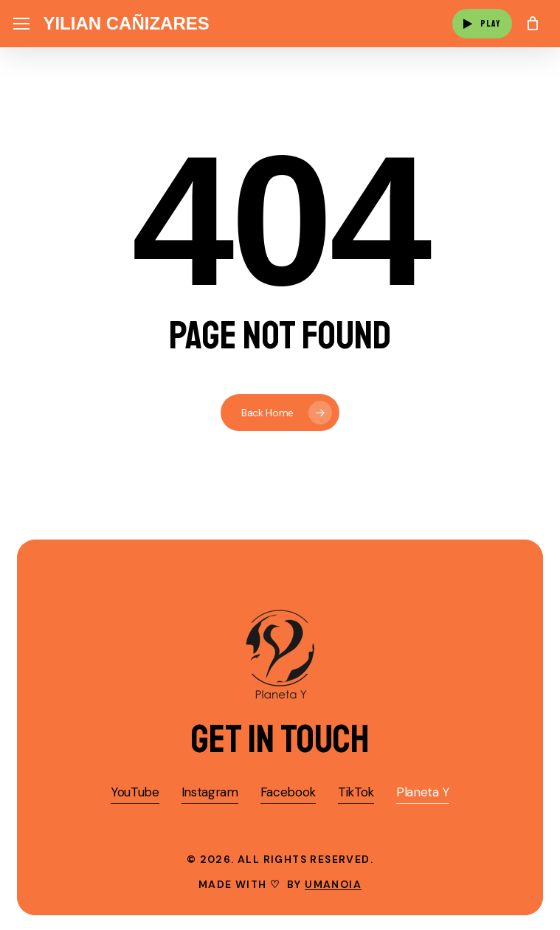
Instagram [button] (210, 792)
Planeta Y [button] (423, 792)
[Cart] (532, 24)
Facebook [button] (288, 792)
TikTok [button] (356, 792)
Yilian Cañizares (126, 24)
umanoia (333, 884)
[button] (21, 24)
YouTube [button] (135, 792)
